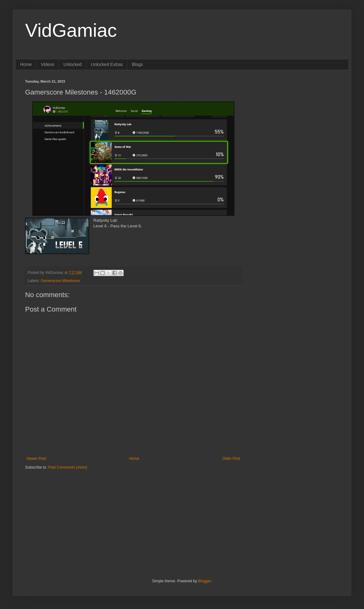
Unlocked (72, 64)
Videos (48, 64)
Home (26, 64)
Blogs (137, 64)
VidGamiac (71, 30)
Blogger (204, 581)
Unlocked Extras (107, 64)
